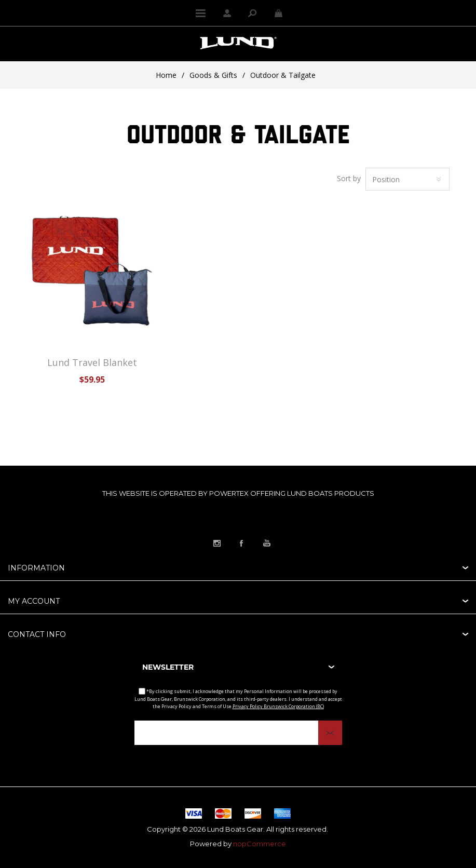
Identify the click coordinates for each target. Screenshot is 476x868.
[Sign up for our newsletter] (238, 733)
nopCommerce (260, 844)
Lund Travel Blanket (92, 362)
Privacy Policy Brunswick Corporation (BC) (278, 706)
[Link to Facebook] (242, 543)
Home (166, 75)
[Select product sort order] (407, 179)
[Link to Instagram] (217, 543)
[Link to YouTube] (267, 543)
